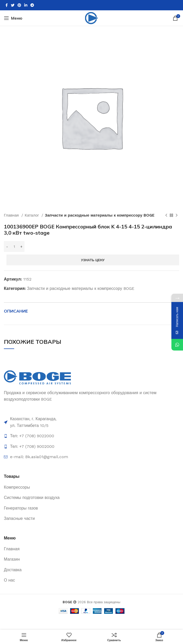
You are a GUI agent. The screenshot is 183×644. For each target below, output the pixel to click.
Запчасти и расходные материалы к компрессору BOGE (100, 215)
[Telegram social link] (32, 5)
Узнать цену (93, 260)
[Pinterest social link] (19, 5)
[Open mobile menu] (13, 18)
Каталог (32, 215)
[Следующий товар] (177, 215)
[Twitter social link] (13, 5)
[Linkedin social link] (26, 5)
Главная (12, 215)
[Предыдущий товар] (166, 215)
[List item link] (91, 422)
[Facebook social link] (7, 5)
